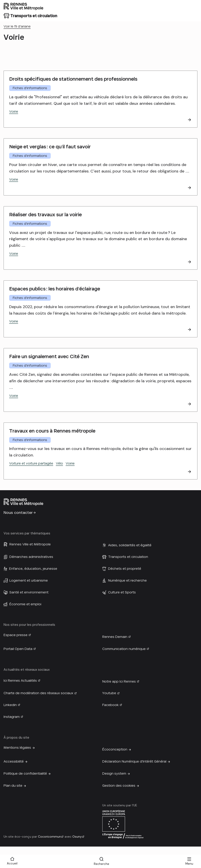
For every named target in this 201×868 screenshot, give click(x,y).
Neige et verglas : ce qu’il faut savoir (50, 147)
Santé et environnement (29, 592)
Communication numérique (124, 649)
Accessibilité (14, 761)
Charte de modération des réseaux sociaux (38, 693)
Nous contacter (18, 513)
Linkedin (10, 705)
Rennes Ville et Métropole (30, 544)
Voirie (14, 111)
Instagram (12, 717)
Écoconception (115, 749)
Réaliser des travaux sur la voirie (45, 215)
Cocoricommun (49, 836)
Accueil (12, 863)
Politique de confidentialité (25, 773)
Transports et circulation (128, 557)
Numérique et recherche (127, 580)
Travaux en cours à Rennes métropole (52, 431)
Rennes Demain (115, 637)
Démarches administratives (31, 557)
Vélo (59, 463)
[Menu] (189, 861)
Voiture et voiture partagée (31, 463)
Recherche (102, 864)
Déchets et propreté (125, 569)
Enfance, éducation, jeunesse (33, 569)
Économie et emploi (25, 604)
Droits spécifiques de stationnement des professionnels (73, 79)
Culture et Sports (122, 592)
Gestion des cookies (119, 786)
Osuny (77, 836)
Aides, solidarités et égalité (130, 545)
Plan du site (13, 786)
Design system (114, 773)
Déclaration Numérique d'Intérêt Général (134, 761)
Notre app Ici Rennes (119, 681)
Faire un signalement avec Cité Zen (49, 356)
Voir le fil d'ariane (17, 26)
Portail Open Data (18, 649)
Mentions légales (17, 748)
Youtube (109, 693)
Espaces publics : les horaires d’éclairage (55, 289)
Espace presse (16, 635)
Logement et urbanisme (29, 580)
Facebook (110, 705)
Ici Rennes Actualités (20, 681)
